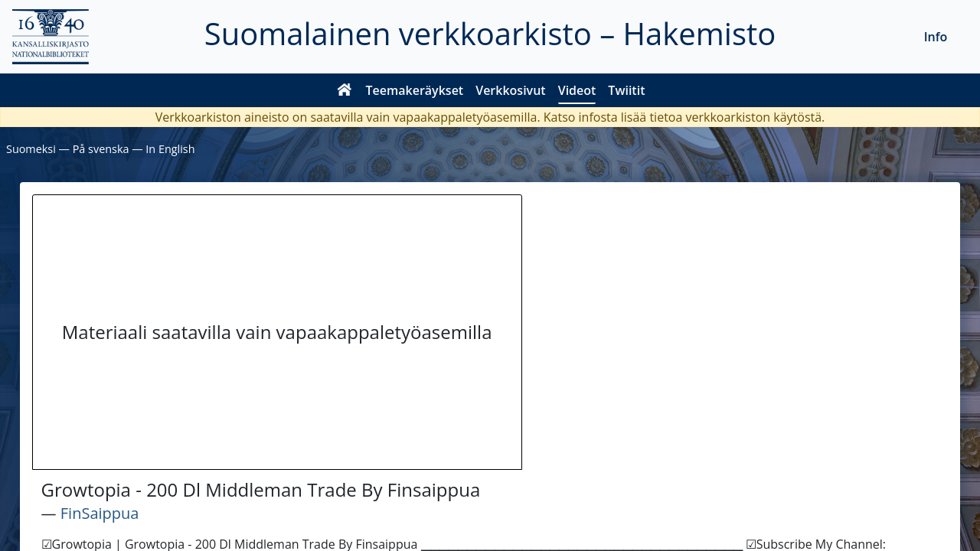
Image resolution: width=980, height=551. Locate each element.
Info (936, 37)
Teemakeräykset (415, 90)
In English (170, 149)
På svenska (101, 149)
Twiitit (626, 90)
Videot (577, 90)
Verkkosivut (510, 90)
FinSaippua (100, 513)
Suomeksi (31, 149)
